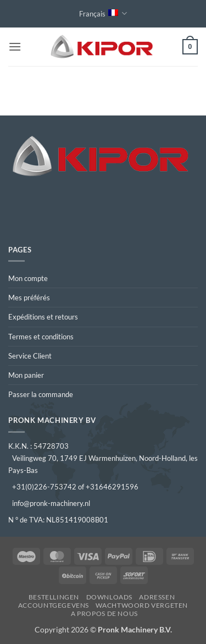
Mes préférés (29, 298)
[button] (15, 46)
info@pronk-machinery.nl (51, 503)
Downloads (110, 597)
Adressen (157, 597)
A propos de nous (104, 613)
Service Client (30, 356)
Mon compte (28, 278)
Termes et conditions (41, 337)
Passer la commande (41, 394)
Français (103, 13)
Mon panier (26, 375)
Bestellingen (54, 597)
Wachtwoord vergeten (142, 605)
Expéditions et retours (43, 317)
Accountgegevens (54, 605)
